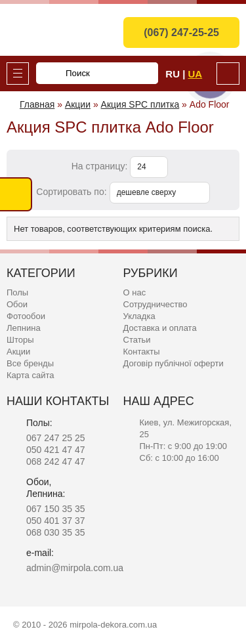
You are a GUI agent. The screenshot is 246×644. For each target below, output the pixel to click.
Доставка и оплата (160, 328)
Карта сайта (30, 375)
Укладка (139, 316)
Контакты (142, 352)
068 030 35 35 (56, 532)
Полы (17, 292)
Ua (195, 74)
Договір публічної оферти (174, 363)
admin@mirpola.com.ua (75, 568)
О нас (135, 292)
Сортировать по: (72, 192)
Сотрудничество (155, 304)
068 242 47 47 (56, 462)
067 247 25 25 (56, 438)
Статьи (137, 340)
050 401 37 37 (56, 521)
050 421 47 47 (56, 450)
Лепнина (24, 328)
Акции (18, 352)
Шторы (20, 340)
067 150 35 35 (56, 509)
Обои (17, 304)
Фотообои (26, 316)
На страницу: (101, 166)
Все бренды (30, 363)
